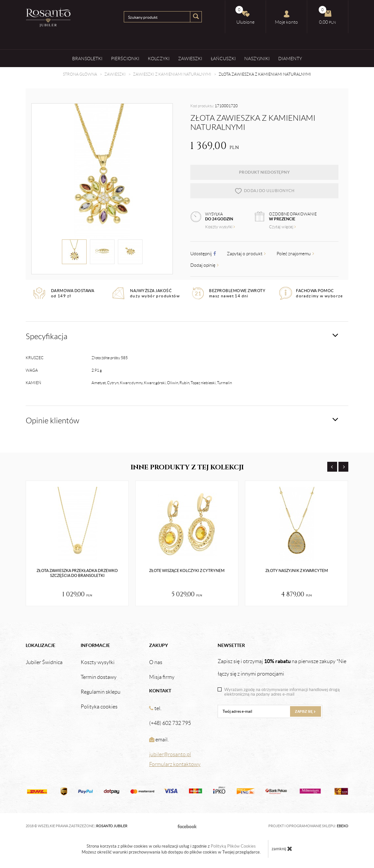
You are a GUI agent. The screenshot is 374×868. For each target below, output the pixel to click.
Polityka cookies (99, 707)
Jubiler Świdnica (44, 662)
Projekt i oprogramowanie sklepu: (308, 826)
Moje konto (286, 17)
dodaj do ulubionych (265, 191)
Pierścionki (125, 58)
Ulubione (245, 15)
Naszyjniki (257, 58)
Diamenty (290, 58)
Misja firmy (162, 677)
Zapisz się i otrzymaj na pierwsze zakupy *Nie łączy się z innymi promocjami (282, 667)
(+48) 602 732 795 (170, 723)
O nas (156, 662)
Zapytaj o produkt (246, 254)
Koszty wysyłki (220, 227)
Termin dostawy (99, 677)
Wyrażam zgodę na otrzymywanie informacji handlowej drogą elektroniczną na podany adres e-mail (282, 692)
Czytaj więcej (282, 227)
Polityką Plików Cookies (233, 846)
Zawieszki (190, 58)
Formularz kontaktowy (175, 764)
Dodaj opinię (204, 265)
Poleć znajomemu (295, 254)
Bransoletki (87, 58)
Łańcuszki (223, 58)
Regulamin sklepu (101, 692)
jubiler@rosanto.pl (170, 754)
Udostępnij (203, 254)
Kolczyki (159, 58)
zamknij (282, 849)
